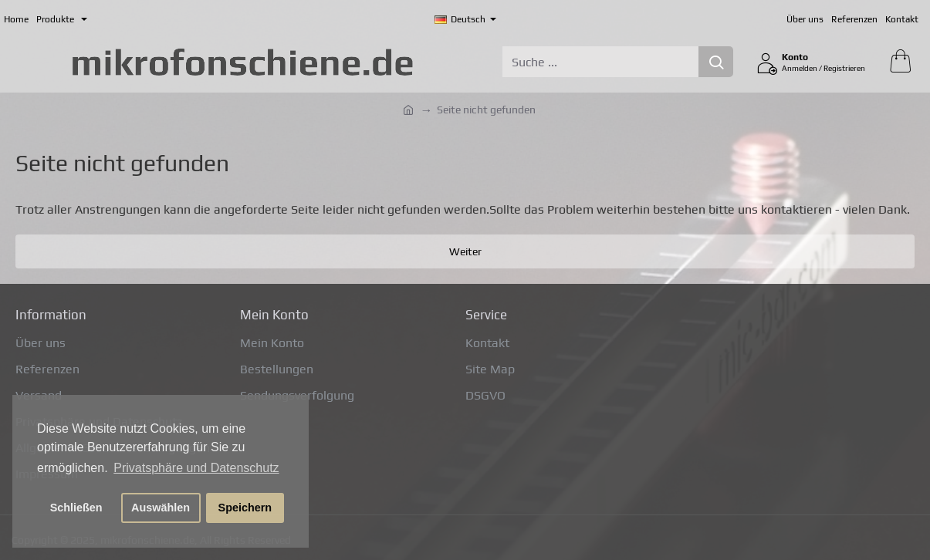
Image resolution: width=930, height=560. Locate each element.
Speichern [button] (245, 508)
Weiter (465, 251)
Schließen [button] (76, 508)
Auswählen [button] (161, 508)
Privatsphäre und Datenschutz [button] (196, 468)
